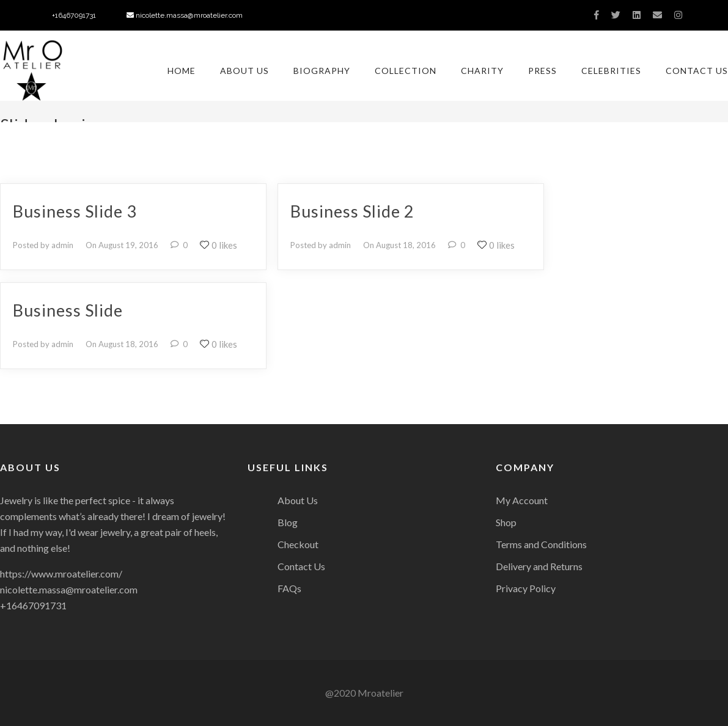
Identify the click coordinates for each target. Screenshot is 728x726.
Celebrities (611, 71)
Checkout (298, 544)
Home (182, 71)
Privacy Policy (526, 588)
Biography (322, 71)
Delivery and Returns (539, 566)
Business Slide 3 (75, 211)
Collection (406, 71)
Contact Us (697, 71)
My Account (522, 500)
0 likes (219, 245)
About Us (245, 71)
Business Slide (68, 310)
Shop (506, 522)
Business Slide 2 (352, 211)
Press (542, 71)
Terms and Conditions (541, 544)
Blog (288, 522)
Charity (482, 71)
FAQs (289, 588)
